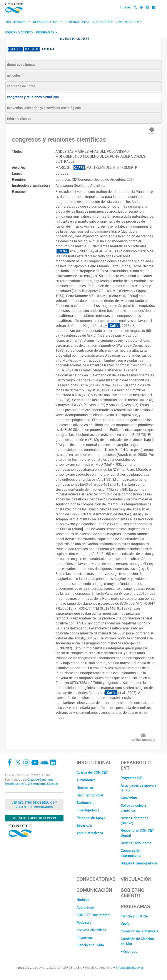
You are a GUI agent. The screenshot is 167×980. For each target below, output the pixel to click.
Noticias (83, 900)
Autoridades (86, 780)
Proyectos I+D (132, 778)
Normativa (85, 788)
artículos (14, 75)
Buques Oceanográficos (139, 863)
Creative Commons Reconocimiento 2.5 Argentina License (31, 782)
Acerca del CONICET (92, 772)
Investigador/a (88, 810)
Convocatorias (77, 22)
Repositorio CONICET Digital (137, 833)
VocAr (125, 924)
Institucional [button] (17, 22)
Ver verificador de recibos (34, 818)
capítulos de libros (21, 86)
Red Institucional (90, 795)
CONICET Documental (94, 915)
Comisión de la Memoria (139, 931)
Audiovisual (86, 907)
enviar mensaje (143, 740)
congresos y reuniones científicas (33, 97)
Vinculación (103, 22)
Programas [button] (47, 32)
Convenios (129, 798)
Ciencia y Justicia (134, 916)
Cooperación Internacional (131, 853)
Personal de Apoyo (91, 818)
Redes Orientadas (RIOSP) (134, 820)
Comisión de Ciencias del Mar (137, 941)
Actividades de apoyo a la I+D (139, 788)
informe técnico (19, 119)
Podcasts (84, 922)
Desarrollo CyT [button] (47, 22)
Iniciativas (85, 937)
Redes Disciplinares (136, 843)
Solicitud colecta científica (134, 808)
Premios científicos (91, 930)
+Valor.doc (129, 951)
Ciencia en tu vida (90, 945)
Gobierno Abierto (19, 32)
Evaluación (85, 803)
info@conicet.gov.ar (130, 968)
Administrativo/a (90, 833)
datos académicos (21, 65)
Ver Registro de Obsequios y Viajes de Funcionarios (34, 805)
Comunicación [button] (129, 22)
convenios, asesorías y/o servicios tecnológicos (44, 108)
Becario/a (84, 825)
